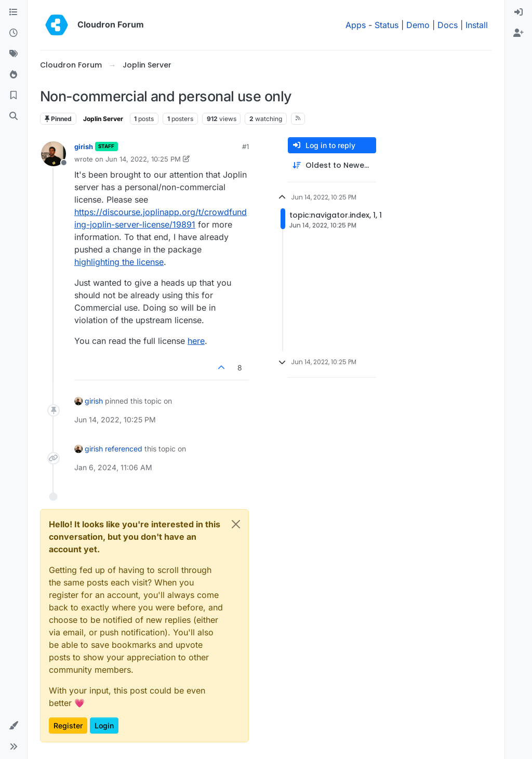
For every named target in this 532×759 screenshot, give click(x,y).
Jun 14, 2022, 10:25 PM (143, 159)
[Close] (236, 524)
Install (477, 25)
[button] (14, 726)
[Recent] (14, 33)
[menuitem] (518, 12)
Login (104, 725)
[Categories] (14, 12)
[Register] (518, 33)
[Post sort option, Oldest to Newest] (332, 165)
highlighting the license (119, 262)
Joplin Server (103, 119)
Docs (448, 25)
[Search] (14, 116)
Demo (418, 25)
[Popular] (14, 75)
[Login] (518, 12)
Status (387, 25)
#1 (245, 147)
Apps (356, 25)
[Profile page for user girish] (54, 154)
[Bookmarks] (14, 96)
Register (68, 725)
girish (84, 147)
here (196, 341)
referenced (124, 449)
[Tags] (14, 54)
